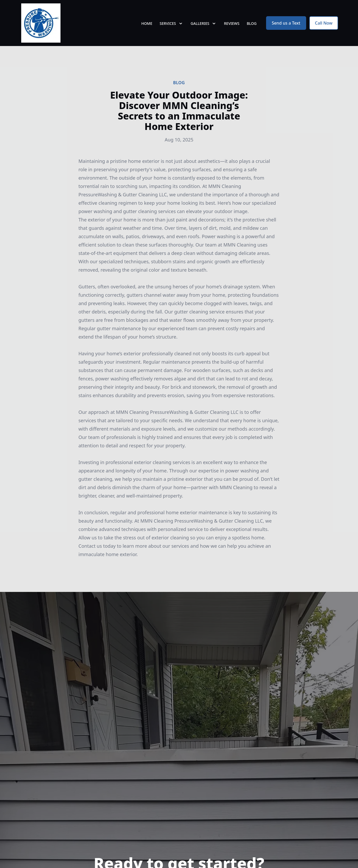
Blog (252, 23)
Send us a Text (286, 23)
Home (147, 23)
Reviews (232, 23)
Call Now (324, 23)
